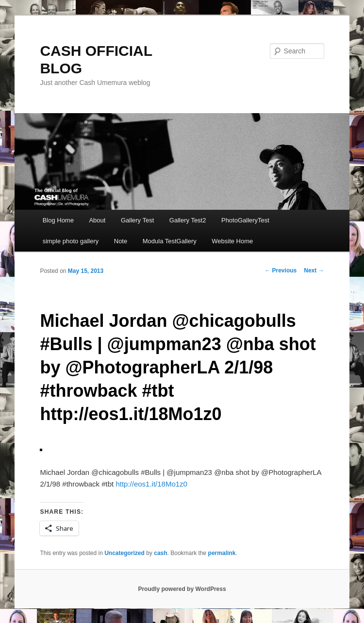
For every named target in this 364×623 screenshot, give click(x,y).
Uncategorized (124, 553)
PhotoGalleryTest (245, 220)
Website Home (232, 241)
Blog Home (58, 220)
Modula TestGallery (170, 241)
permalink (222, 553)
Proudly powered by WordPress (182, 589)
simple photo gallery (71, 241)
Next (314, 270)
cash (160, 553)
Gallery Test (137, 220)
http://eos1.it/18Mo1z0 (151, 484)
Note (121, 241)
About (97, 220)
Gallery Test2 (188, 220)
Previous (281, 270)
